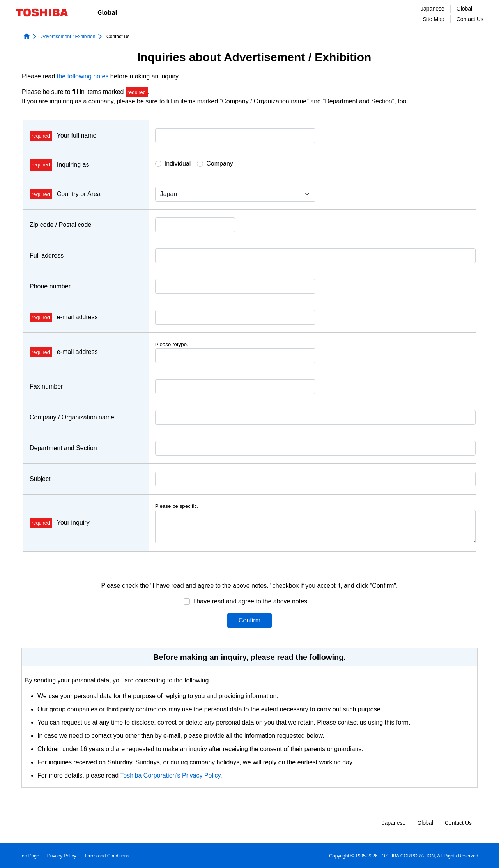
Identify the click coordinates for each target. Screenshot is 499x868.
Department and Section (63, 448)
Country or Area (65, 194)
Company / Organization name (72, 417)
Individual (178, 164)
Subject (40, 479)
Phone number (50, 286)
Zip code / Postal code (60, 225)
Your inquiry (60, 523)
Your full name (63, 136)
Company (219, 164)
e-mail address (64, 317)
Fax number (46, 386)
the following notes (83, 76)
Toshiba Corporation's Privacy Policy (170, 775)
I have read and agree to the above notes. (251, 601)
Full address (47, 255)
